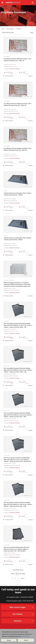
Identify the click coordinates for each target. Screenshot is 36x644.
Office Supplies (10, 29)
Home (3, 29)
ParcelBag (7, 56)
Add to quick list (8, 76)
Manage (9, 640)
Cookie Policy (25, 636)
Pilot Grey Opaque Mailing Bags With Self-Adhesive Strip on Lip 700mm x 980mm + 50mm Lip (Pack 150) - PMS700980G (17, 549)
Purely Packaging (9, 280)
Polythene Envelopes (15, 69)
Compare (29, 76)
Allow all (26, 640)
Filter (32, 32)
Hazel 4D (6, 321)
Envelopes (19, 29)
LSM (5, 191)
